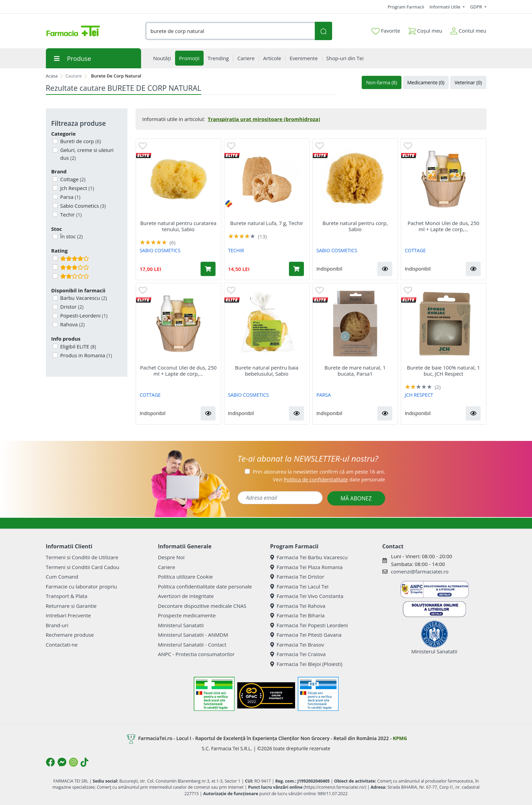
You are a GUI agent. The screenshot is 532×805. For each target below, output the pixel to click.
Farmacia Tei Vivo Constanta (307, 596)
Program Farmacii (406, 7)
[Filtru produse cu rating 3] (55, 267)
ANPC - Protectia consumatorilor (196, 654)
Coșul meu (425, 29)
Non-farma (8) (382, 82)
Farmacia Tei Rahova (298, 606)
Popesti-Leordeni (83, 315)
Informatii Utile (445, 7)
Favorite (386, 31)
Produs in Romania (85, 355)
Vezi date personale (329, 479)
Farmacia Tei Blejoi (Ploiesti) (306, 664)
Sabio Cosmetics (82, 206)
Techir (70, 215)
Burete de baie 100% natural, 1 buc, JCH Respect (443, 371)
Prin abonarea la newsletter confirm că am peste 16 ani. (319, 472)
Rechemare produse (70, 635)
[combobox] (230, 31)
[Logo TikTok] (84, 762)
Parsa (70, 197)
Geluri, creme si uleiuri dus (86, 154)
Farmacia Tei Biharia (297, 615)
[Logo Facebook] (50, 762)
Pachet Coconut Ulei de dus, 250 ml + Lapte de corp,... (178, 371)
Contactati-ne (62, 645)
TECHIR (236, 250)
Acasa (52, 76)
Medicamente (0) (426, 82)
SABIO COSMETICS (160, 250)
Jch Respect (76, 188)
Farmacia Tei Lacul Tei (299, 586)
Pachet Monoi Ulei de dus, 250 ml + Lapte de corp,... (443, 226)
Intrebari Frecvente (68, 615)
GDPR (477, 7)
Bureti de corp (80, 141)
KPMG (400, 738)
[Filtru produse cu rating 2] (55, 276)
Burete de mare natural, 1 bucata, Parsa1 (355, 371)
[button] (385, 269)
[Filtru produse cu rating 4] (55, 258)
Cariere (167, 567)
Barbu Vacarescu (83, 298)
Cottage (72, 179)
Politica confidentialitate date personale (205, 586)
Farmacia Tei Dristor (297, 577)
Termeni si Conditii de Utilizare (82, 557)
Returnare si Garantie (71, 606)
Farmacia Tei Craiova (298, 654)
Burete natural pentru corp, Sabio (355, 226)
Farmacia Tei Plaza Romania (306, 567)
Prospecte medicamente (187, 615)
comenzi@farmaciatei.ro (420, 571)
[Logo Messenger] (62, 762)
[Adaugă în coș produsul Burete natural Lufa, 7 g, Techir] (296, 269)
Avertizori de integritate (186, 596)
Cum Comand (62, 577)
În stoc (71, 236)
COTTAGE (415, 250)
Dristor (71, 307)
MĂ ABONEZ (356, 498)
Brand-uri (57, 625)
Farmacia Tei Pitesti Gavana (306, 635)
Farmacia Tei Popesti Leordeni (309, 625)
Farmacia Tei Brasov (297, 645)
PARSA (324, 395)
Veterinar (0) (468, 82)
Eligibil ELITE (78, 346)
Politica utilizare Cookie (185, 577)
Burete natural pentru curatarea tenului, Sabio (178, 226)
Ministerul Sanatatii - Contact (192, 645)
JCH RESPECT (419, 395)
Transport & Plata (67, 596)
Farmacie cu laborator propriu (82, 586)
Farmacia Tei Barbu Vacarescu (309, 557)
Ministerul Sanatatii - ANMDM (193, 635)
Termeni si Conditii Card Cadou (83, 567)
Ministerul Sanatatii (181, 625)
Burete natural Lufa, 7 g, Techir (267, 223)
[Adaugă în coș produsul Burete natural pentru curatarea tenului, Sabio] (208, 269)
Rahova (72, 324)
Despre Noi (171, 557)
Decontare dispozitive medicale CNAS (202, 606)
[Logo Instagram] (73, 762)
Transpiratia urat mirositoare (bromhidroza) (264, 119)
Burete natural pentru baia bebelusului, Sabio (267, 371)
